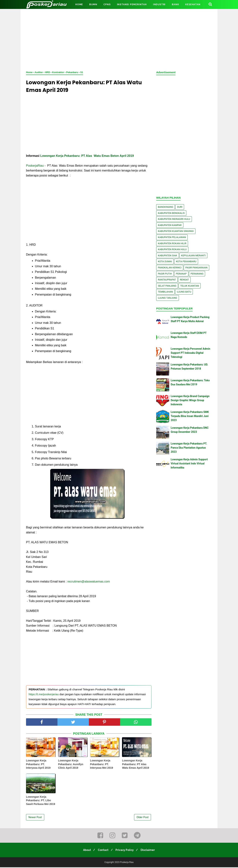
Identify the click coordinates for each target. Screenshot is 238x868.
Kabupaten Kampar (170, 225)
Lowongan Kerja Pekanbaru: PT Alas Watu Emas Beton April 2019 (87, 157)
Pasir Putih (165, 274)
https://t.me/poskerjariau (44, 695)
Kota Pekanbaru (186, 261)
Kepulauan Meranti (193, 255)
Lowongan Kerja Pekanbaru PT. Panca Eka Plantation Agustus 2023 (189, 448)
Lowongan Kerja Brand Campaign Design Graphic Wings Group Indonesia (190, 400)
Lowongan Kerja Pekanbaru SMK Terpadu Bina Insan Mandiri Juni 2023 (190, 416)
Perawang (197, 274)
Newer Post (35, 818)
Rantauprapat (167, 280)
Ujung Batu (184, 292)
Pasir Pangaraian (196, 268)
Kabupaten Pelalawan (172, 237)
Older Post (143, 818)
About (86, 851)
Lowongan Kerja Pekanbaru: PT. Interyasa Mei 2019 (102, 765)
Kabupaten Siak (168, 255)
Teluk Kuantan (190, 286)
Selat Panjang (167, 286)
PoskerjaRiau (35, 166)
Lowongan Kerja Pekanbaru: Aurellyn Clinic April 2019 (71, 765)
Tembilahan (165, 292)
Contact (103, 851)
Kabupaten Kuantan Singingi (176, 231)
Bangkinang (165, 207)
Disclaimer (149, 851)
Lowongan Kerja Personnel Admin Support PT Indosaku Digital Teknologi (190, 353)
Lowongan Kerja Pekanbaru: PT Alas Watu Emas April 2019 (135, 765)
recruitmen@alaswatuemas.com (88, 582)
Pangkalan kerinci (170, 268)
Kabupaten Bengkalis (171, 213)
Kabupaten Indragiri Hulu (174, 219)
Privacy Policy (125, 851)
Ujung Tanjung (168, 298)
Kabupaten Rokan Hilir (172, 243)
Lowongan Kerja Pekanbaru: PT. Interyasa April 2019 (38, 765)
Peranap (181, 274)
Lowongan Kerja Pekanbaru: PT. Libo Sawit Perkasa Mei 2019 (41, 801)
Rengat (184, 280)
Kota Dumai (165, 261)
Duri (180, 207)
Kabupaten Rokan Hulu (172, 249)
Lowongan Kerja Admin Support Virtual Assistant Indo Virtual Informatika (189, 464)
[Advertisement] (119, 39)
